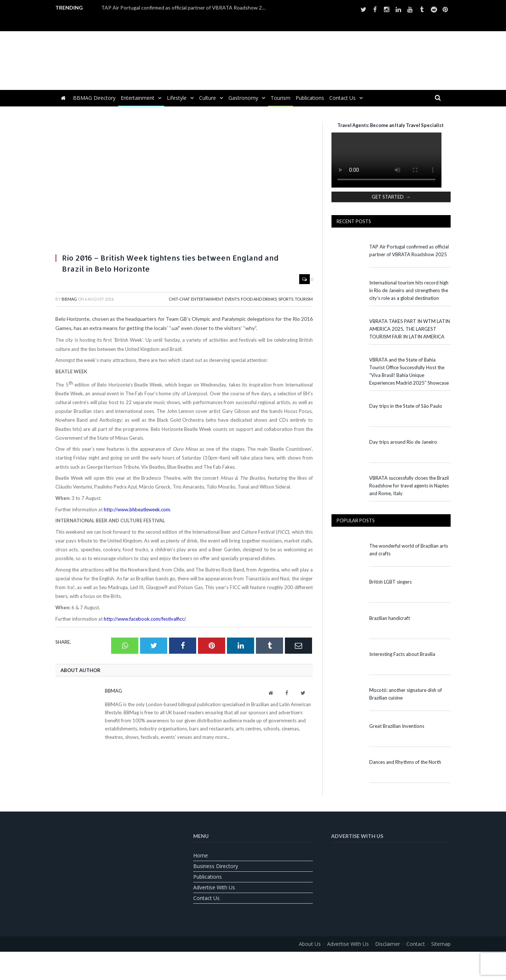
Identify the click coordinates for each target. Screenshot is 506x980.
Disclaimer (388, 944)
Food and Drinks (259, 299)
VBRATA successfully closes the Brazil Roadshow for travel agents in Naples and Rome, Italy (409, 486)
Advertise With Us (214, 887)
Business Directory (216, 866)
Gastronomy (243, 98)
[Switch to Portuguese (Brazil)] (253, 960)
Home (201, 855)
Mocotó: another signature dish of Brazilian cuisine (406, 694)
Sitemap (441, 944)
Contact (416, 944)
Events (232, 299)
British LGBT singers (390, 582)
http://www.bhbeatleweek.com (137, 509)
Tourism (280, 98)
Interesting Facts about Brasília (402, 654)
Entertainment (137, 98)
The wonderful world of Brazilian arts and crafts (409, 550)
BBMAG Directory (94, 98)
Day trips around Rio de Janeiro (403, 442)
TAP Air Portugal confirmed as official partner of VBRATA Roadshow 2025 (186, 8)
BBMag (69, 299)
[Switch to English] (235, 960)
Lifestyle (177, 98)
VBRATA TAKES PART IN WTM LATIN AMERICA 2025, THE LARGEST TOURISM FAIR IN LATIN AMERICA (410, 329)
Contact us (342, 98)
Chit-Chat (179, 299)
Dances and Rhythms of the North (405, 762)
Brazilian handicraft (390, 618)
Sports (286, 299)
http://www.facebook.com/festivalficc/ (145, 619)
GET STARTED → (391, 197)
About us (310, 944)
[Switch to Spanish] (271, 960)
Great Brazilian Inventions (397, 726)
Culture (208, 98)
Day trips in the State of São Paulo (406, 406)
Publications (310, 98)
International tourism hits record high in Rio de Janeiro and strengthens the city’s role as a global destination (409, 290)
